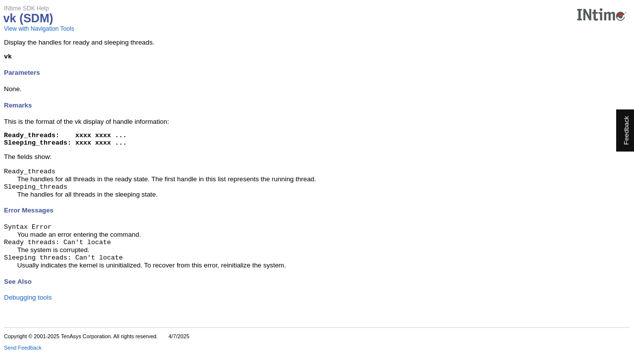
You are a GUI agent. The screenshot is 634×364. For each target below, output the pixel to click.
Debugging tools (28, 307)
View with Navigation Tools (39, 29)
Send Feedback (23, 357)
